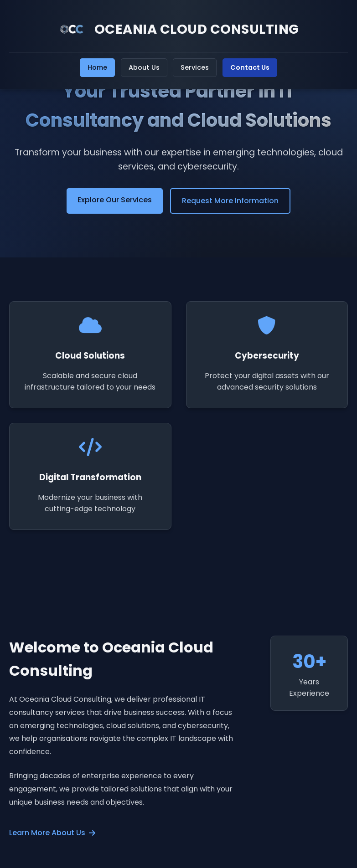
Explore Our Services (115, 200)
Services (195, 67)
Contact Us (250, 67)
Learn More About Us (52, 833)
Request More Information (230, 201)
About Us (144, 67)
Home (97, 67)
